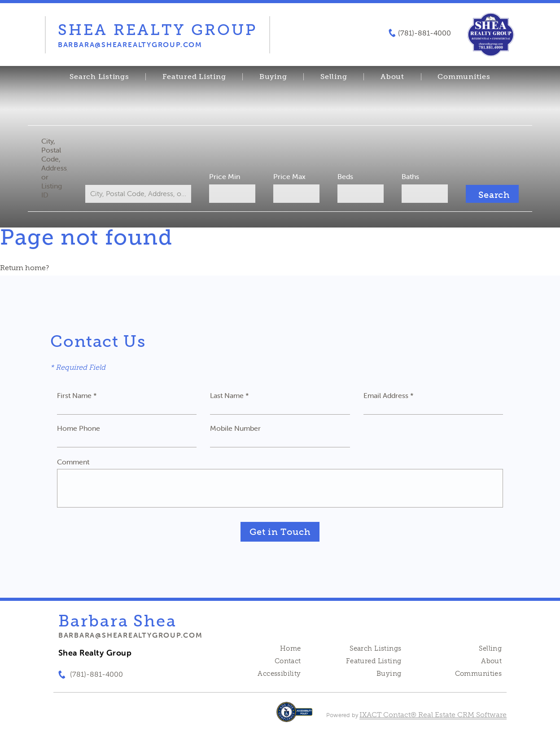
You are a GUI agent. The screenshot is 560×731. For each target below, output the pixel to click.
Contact (288, 661)
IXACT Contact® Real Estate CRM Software (433, 715)
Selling (334, 77)
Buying (273, 77)
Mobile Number (235, 428)
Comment (73, 462)
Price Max (289, 176)
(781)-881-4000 (424, 33)
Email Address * (389, 395)
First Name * (77, 395)
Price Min (225, 176)
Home (291, 648)
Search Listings (99, 77)
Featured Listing (194, 77)
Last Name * (230, 395)
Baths (410, 176)
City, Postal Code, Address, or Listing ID (54, 168)
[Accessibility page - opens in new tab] (295, 716)
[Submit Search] (492, 194)
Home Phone (79, 428)
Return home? (24, 268)
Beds (345, 176)
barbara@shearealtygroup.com (131, 635)
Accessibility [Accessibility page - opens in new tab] (279, 674)
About (392, 77)
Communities (464, 77)
